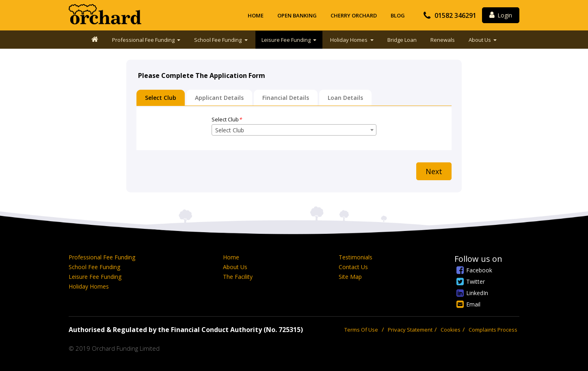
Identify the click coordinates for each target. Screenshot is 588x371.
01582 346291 (455, 15)
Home (256, 15)
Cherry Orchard (354, 15)
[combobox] (294, 130)
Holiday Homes (349, 40)
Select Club (227, 119)
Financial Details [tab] (286, 98)
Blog (398, 15)
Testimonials (356, 257)
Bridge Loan (402, 40)
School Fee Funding (218, 40)
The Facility (238, 277)
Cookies (451, 330)
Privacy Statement (410, 330)
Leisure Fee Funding (287, 40)
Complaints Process (493, 330)
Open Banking (297, 15)
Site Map (350, 277)
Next (434, 171)
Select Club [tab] (161, 98)
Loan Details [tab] (345, 98)
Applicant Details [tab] (219, 98)
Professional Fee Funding (144, 40)
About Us (480, 40)
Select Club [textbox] (230, 130)
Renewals (443, 40)
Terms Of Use (361, 330)
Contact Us (353, 267)
